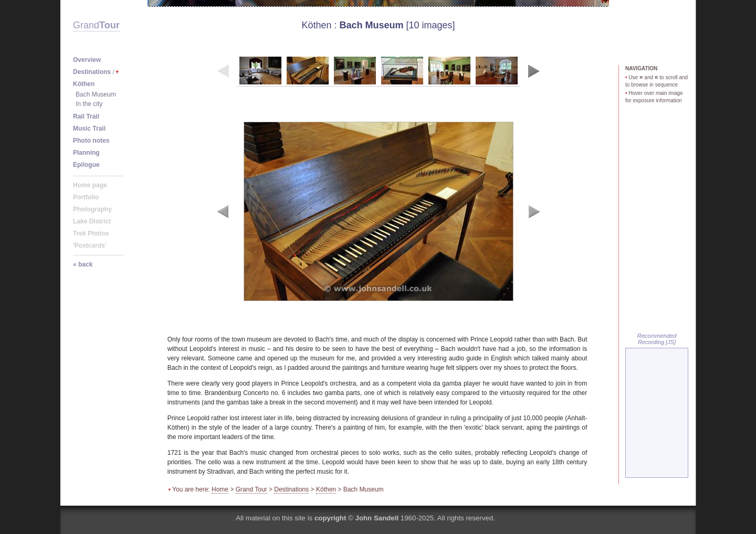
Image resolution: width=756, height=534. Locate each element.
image (379, 211)
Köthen (316, 25)
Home (220, 489)
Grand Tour (251, 489)
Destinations (291, 489)
